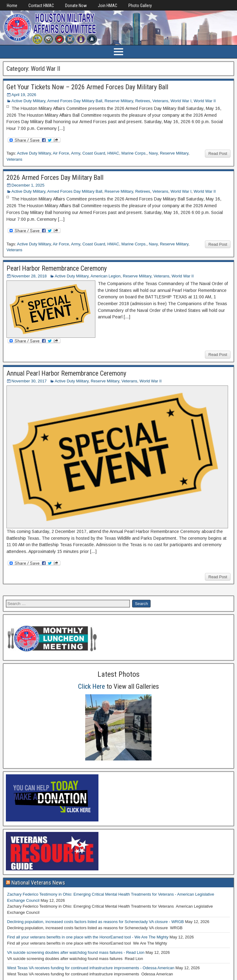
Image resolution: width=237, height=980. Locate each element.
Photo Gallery (140, 6)
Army (75, 153)
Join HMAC (108, 6)
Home (12, 6)
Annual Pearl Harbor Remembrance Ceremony (66, 373)
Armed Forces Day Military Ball (75, 101)
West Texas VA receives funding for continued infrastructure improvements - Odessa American (91, 968)
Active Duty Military (28, 101)
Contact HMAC (41, 6)
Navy (153, 153)
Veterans (160, 101)
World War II (205, 101)
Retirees (143, 101)
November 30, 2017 (29, 381)
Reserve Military (119, 101)
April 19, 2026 (24, 95)
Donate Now (76, 6)
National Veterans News (38, 883)
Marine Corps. (134, 153)
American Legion (106, 276)
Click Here (91, 686)
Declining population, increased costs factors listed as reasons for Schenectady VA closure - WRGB (96, 922)
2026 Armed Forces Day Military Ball (55, 177)
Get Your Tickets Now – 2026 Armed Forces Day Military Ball (87, 87)
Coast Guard (94, 153)
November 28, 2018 (29, 276)
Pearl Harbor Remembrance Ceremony (57, 268)
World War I (181, 101)
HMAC (113, 153)
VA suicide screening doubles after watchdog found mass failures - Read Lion (76, 952)
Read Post (218, 153)
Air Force (61, 153)
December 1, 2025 (28, 185)
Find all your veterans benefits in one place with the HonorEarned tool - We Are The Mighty (88, 937)
